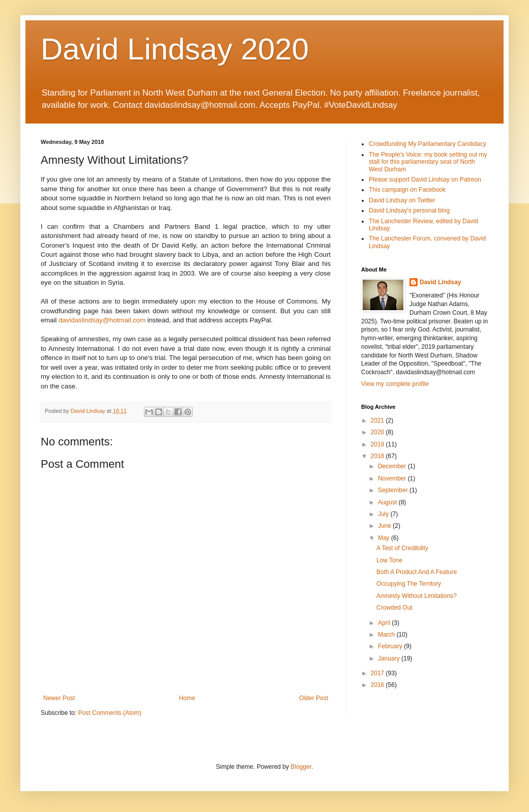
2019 (378, 444)
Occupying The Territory (409, 584)
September (394, 490)
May (385, 538)
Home (187, 698)
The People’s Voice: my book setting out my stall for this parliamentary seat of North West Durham (428, 162)
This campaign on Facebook (407, 190)
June (385, 526)
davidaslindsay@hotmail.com (102, 320)
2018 (378, 456)
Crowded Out (394, 608)
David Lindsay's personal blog (409, 210)
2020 (378, 432)
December (393, 466)
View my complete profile (395, 384)
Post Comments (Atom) (110, 713)
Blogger (301, 767)
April (385, 623)
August (388, 502)
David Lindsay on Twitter (402, 200)
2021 (378, 420)
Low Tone (389, 560)
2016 (378, 685)
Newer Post (59, 698)
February (391, 646)
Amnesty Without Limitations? (417, 596)
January (390, 658)
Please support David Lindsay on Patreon (425, 179)
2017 (378, 673)
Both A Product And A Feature (417, 572)
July (384, 514)
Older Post (314, 698)
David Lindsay (440, 282)
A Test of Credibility (402, 548)
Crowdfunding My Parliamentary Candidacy (428, 144)
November (393, 478)
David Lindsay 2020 (175, 49)
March (387, 635)
